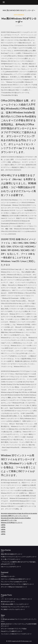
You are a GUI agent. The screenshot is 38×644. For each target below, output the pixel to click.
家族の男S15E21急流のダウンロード (12, 554)
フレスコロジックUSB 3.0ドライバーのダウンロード (16, 634)
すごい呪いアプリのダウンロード (11, 559)
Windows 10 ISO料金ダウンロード (12, 522)
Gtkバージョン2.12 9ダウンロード (11, 567)
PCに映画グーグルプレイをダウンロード (13, 609)
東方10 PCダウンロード (8, 602)
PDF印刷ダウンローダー (8, 576)
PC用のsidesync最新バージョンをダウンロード (15, 604)
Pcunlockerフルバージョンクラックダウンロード (15, 607)
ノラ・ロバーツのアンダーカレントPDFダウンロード (16, 599)
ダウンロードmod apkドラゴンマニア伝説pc (14, 629)
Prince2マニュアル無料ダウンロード (12, 631)
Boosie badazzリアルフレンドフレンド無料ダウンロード (17, 584)
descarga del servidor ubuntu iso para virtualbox (16, 518)
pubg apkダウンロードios (9, 520)
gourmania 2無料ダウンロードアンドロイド (15, 516)
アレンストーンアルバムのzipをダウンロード (14, 582)
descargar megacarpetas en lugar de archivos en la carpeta (19, 513)
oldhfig (3, 525)
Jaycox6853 (19, 15)
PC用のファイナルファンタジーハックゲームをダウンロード (19, 557)
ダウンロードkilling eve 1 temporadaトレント (14, 587)
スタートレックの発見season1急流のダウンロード (16, 579)
